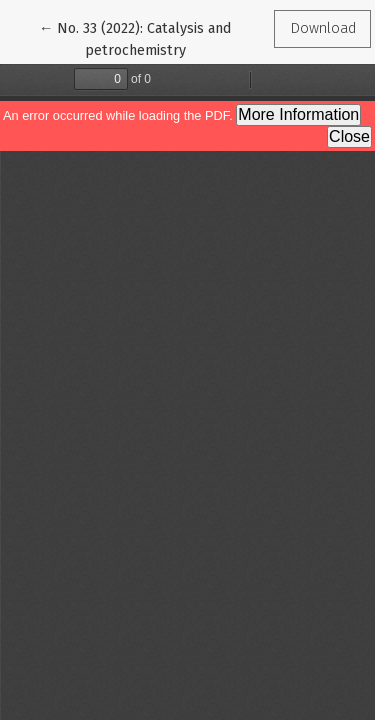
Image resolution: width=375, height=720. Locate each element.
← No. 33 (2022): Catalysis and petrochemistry (135, 38)
